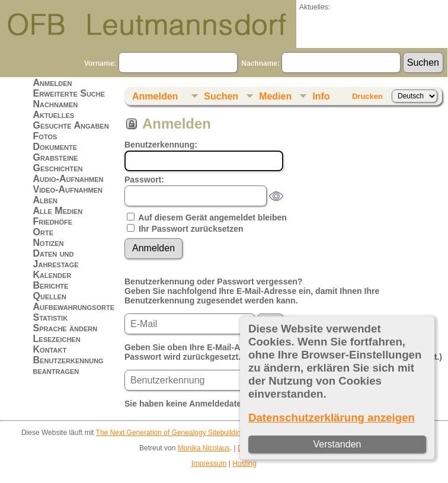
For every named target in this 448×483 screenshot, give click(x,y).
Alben (46, 200)
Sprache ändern (65, 328)
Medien (275, 96)
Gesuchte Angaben (71, 125)
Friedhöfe (53, 221)
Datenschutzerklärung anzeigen (332, 418)
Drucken (367, 96)
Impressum (209, 463)
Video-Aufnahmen (68, 189)
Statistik (51, 317)
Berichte (51, 285)
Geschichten (58, 168)
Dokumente (55, 147)
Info (321, 96)
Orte (43, 232)
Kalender (52, 275)
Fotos (45, 136)
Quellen (50, 296)
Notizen (49, 243)
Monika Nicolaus (204, 448)
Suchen (221, 96)
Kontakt (50, 349)
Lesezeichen (57, 339)
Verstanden (337, 444)
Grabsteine (56, 157)
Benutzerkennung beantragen (68, 365)
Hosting (244, 463)
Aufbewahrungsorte (74, 307)
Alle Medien (58, 211)
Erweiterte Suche (69, 93)
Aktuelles (54, 115)
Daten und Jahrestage (56, 259)
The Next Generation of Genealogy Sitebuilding (171, 433)
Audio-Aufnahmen (68, 179)
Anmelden (53, 83)
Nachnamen (56, 104)
